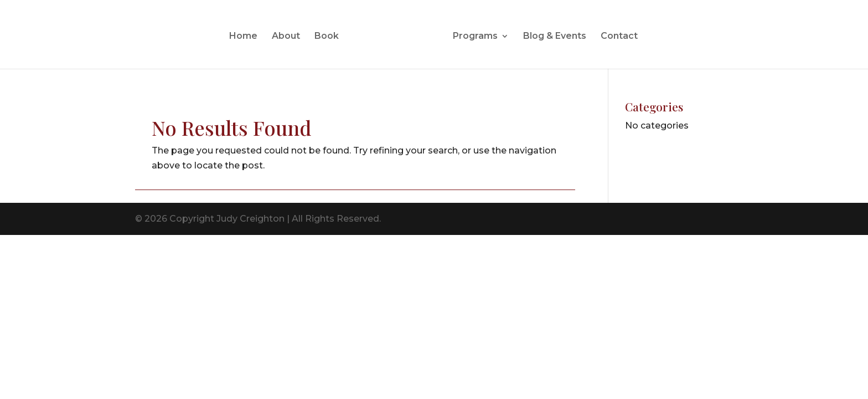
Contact (619, 37)
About (286, 37)
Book (327, 37)
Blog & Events (555, 37)
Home (243, 37)
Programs (475, 37)
